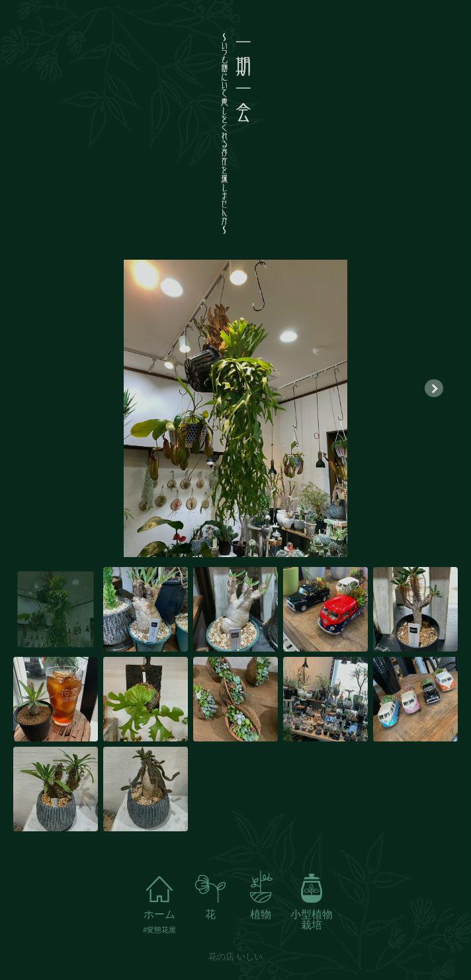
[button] (434, 388)
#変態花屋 (159, 930)
